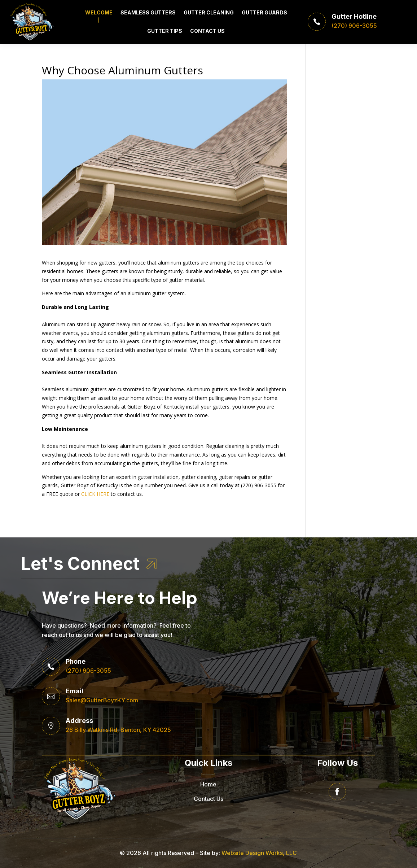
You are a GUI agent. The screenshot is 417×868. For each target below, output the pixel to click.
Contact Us (207, 31)
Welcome (99, 12)
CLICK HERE (95, 494)
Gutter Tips (165, 31)
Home (208, 784)
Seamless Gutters (148, 12)
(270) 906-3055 (88, 671)
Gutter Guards (264, 12)
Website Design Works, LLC (259, 853)
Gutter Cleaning (209, 12)
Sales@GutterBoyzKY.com (102, 700)
